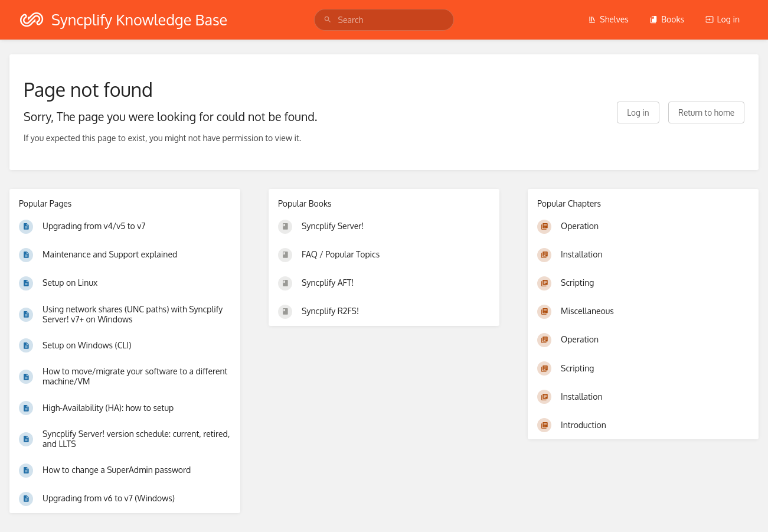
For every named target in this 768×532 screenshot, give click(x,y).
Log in (723, 19)
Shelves (608, 19)
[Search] (328, 20)
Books (667, 19)
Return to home (706, 112)
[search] (384, 20)
